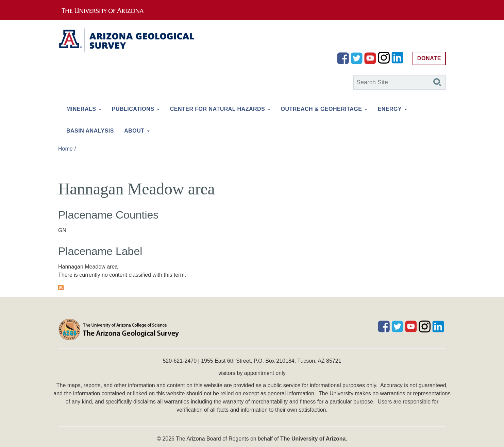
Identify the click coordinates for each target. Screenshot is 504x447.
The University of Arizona (313, 439)
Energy (390, 109)
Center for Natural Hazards (217, 109)
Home (65, 149)
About (134, 131)
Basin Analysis (90, 131)
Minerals (81, 109)
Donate (429, 58)
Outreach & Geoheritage (322, 109)
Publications (133, 109)
